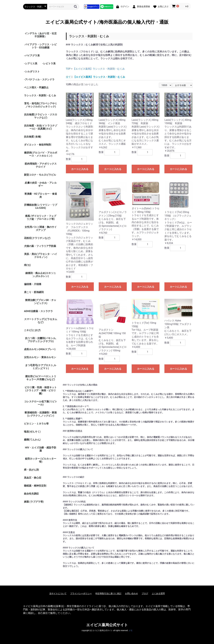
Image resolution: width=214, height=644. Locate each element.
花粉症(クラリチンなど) (37, 238)
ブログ (145, 593)
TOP (68, 69)
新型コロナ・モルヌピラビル (40, 175)
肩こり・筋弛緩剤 (34, 292)
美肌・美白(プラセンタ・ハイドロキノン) (41, 256)
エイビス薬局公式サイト (107, 625)
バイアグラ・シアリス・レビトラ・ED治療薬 (41, 46)
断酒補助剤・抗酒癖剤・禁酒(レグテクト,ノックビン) (41, 414)
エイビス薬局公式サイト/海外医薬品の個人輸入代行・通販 (107, 22)
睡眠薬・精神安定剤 (35, 486)
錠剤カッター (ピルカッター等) (41, 460)
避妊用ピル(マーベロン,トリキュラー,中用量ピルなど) (41, 378)
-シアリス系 (31, 64)
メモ (131, 630)
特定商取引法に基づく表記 (108, 593)
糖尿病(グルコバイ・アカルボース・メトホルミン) (41, 154)
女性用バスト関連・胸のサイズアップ (41, 229)
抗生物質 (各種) (33, 137)
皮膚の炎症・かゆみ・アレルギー (41, 184)
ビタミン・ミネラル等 (36, 424)
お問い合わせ (131, 593)
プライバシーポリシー (81, 593)
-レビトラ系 (49, 64)
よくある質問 (158, 593)
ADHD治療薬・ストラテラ (38, 311)
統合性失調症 (31, 494)
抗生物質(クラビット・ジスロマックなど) (41, 116)
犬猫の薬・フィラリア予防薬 (40, 246)
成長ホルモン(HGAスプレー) (40, 349)
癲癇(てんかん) (32, 440)
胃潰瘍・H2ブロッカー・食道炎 (41, 195)
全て (68, 77)
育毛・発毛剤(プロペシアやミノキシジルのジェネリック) (41, 105)
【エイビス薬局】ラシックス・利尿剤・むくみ (99, 69)
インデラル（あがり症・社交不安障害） (41, 35)
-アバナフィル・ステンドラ (39, 80)
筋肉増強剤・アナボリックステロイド (41, 165)
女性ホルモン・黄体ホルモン (40, 357)
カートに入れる (80, 169)
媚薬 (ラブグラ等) (34, 502)
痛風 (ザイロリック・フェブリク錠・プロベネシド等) (41, 217)
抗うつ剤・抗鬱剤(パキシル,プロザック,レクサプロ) (41, 340)
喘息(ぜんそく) (32, 432)
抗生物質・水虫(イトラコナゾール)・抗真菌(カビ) (41, 127)
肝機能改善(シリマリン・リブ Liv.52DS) (41, 206)
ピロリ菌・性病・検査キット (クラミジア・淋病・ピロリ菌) (41, 390)
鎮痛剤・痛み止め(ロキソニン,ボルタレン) (41, 275)
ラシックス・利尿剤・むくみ (40, 95)
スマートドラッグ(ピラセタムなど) (41, 321)
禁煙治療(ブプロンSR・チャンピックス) (41, 302)
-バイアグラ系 (32, 56)
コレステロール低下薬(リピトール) (41, 403)
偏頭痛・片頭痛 (33, 284)
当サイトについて (58, 593)
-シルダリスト (32, 72)
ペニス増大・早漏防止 (36, 87)
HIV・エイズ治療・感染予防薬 (41, 449)
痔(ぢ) (27, 265)
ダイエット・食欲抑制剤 (38, 145)
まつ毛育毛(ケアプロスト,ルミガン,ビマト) (41, 367)
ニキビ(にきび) (32, 330)
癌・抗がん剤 (31, 470)
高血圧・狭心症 (33, 478)
